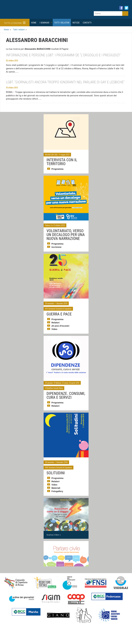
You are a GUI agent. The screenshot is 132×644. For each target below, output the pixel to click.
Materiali (56, 488)
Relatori (56, 323)
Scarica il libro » (54, 535)
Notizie (76, 23)
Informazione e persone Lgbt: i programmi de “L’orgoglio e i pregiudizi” (63, 55)
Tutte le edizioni (15, 23)
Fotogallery (57, 491)
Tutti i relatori (62, 23)
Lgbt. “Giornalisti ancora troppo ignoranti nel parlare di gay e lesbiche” (65, 82)
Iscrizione (57, 247)
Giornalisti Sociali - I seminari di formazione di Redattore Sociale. (29, 12)
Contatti (87, 23)
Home (34, 23)
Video (54, 329)
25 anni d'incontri (60, 326)
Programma (58, 169)
